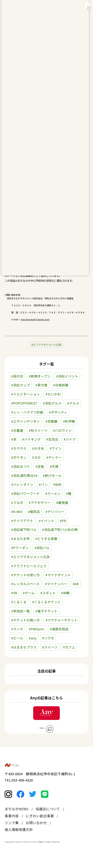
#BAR (57, 484)
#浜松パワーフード (25, 493)
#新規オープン (40, 376)
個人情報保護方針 (19, 840)
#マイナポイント (58, 575)
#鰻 (69, 493)
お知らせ (13, 45)
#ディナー (54, 457)
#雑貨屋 (62, 502)
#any (33, 638)
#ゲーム (29, 593)
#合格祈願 (61, 385)
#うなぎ (17, 502)
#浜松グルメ (52, 403)
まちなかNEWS (17, 819)
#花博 (54, 466)
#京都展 (51, 421)
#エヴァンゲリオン (25, 421)
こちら (32, 226)
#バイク (70, 439)
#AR (76, 584)
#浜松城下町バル (24, 529)
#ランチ (17, 629)
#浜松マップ (20, 385)
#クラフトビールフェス (29, 566)
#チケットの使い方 (25, 575)
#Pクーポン (20, 548)
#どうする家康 (46, 539)
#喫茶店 (34, 512)
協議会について (48, 819)
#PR (63, 521)
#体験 (65, 593)
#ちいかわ (53, 394)
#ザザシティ (58, 412)
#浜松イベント (67, 376)
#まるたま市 (20, 539)
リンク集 (12, 833)
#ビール (17, 638)
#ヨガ (36, 457)
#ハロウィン (62, 430)
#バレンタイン (22, 484)
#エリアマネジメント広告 (30, 557)
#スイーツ (50, 647)
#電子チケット (46, 611)
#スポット (48, 593)
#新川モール (52, 475)
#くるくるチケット (46, 602)
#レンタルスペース (25, 584)
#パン (43, 484)
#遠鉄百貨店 (59, 629)
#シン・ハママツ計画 (27, 412)
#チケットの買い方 (25, 620)
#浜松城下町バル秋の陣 (60, 529)
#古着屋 (17, 430)
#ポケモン (19, 457)
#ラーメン (53, 493)
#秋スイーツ (38, 430)
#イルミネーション (25, 394)
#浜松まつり (20, 466)
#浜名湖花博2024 (24, 475)
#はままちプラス (24, 647)
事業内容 (12, 826)
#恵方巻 (41, 385)
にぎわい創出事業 (40, 826)
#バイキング (31, 439)
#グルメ (73, 403)
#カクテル (19, 448)
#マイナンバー (56, 584)
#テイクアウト (22, 521)
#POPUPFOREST (24, 403)
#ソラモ (48, 638)
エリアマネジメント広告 (47, 345)
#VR (14, 593)
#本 (14, 439)
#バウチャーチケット (61, 620)
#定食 (40, 466)
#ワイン (56, 448)
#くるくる (19, 602)
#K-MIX (17, 512)
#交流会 (52, 439)
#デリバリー (55, 512)
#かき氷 (38, 448)
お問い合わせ (36, 833)
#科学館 (69, 421)
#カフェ (69, 647)
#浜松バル (42, 548)
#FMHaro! (36, 629)
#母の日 (17, 376)
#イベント (46, 521)
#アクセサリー (40, 502)
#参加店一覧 (20, 611)
